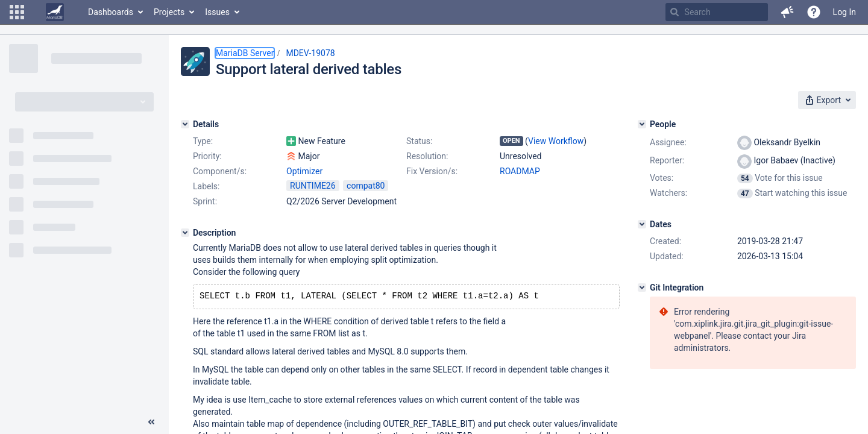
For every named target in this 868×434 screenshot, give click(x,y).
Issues (217, 12)
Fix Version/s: (432, 171)
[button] (17, 12)
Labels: (206, 186)
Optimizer (304, 171)
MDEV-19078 (310, 53)
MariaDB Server (245, 53)
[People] (642, 124)
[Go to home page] (55, 12)
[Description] (185, 233)
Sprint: (205, 201)
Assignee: (668, 142)
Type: (203, 141)
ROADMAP (520, 171)
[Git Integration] (642, 288)
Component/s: (220, 171)
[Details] (185, 124)
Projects (169, 12)
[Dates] (642, 224)
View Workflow (556, 141)
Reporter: (667, 160)
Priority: (207, 156)
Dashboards (111, 12)
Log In (844, 12)
